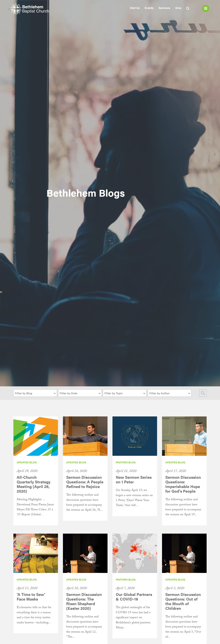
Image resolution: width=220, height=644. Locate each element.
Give (178, 8)
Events (149, 8)
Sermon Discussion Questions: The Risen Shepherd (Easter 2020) (84, 601)
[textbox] (35, 393)
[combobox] (35, 393)
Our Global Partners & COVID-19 (134, 597)
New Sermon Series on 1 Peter (134, 479)
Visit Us (135, 8)
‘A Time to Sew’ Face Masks (31, 597)
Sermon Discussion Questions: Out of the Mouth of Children (183, 601)
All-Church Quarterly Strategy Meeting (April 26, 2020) (34, 484)
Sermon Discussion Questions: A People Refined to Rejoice (85, 482)
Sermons (164, 8)
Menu (206, 8)
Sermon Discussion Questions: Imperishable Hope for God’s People (183, 484)
